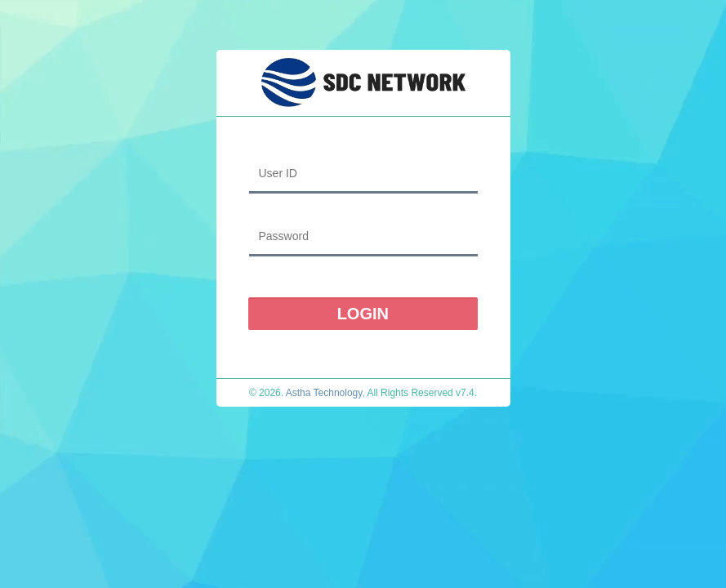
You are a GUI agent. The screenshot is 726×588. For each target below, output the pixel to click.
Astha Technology (324, 393)
